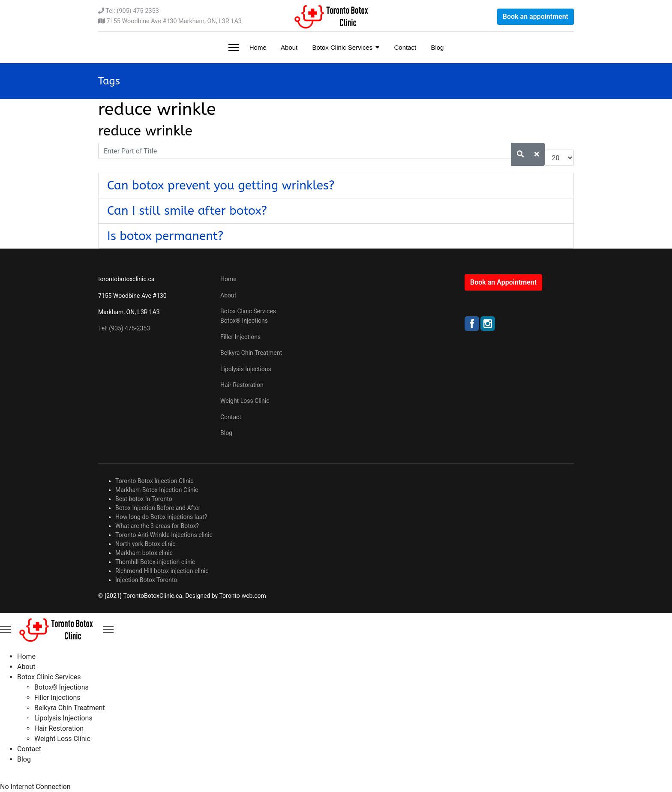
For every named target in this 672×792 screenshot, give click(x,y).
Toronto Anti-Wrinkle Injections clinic (164, 535)
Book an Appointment (503, 282)
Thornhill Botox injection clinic (155, 562)
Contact (404, 47)
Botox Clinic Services (341, 47)
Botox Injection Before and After (158, 508)
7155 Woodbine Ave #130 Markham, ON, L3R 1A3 (174, 21)
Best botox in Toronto (144, 499)
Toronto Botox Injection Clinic (154, 481)
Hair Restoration (242, 385)
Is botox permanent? (165, 236)
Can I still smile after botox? (187, 211)
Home (257, 47)
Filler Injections (240, 337)
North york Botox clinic (145, 544)
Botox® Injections (244, 321)
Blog (436, 47)
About (289, 47)
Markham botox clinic (144, 553)
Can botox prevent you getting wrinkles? (221, 185)
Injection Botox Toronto (146, 580)
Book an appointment (535, 16)
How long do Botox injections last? (161, 517)
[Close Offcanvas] (108, 629)
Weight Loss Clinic (245, 401)
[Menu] (234, 47)
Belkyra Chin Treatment (251, 353)
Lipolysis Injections (246, 369)
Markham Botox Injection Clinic (157, 490)
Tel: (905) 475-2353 (132, 11)
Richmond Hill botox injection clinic (162, 571)
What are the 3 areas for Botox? (157, 526)
